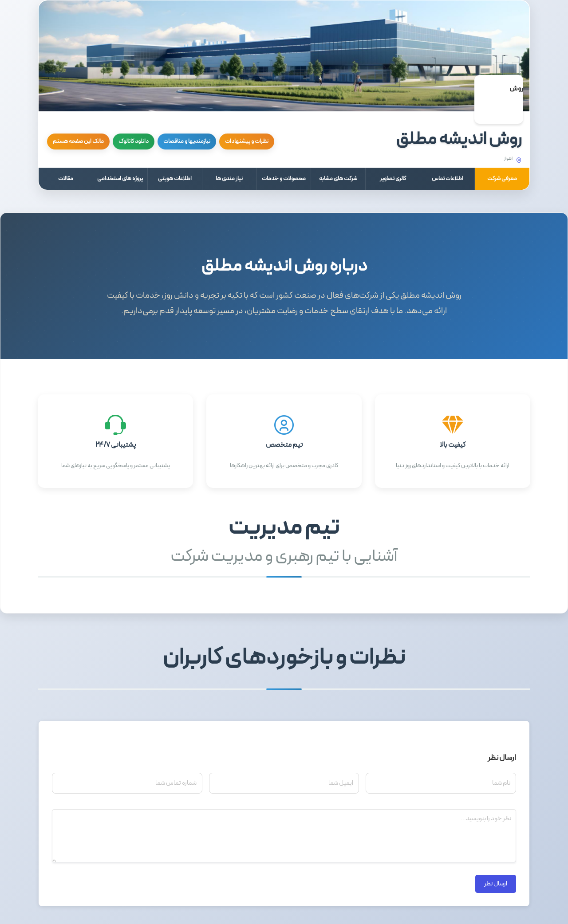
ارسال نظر (496, 884)
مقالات (66, 179)
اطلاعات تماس (448, 179)
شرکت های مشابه (338, 179)
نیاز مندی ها (229, 179)
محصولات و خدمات (284, 179)
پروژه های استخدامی (120, 179)
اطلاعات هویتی (175, 179)
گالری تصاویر (393, 179)
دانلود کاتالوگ (134, 142)
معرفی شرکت (502, 179)
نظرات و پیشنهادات (247, 142)
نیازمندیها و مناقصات (187, 142)
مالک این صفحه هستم (78, 142)
